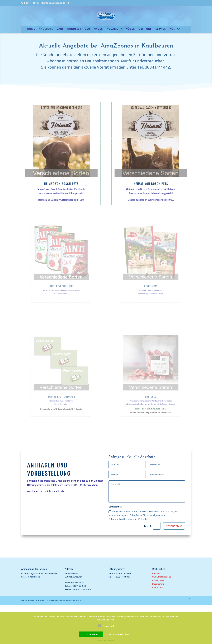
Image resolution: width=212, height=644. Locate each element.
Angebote (46, 29)
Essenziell (106, 626)
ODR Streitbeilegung (162, 577)
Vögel (130, 29)
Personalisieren (106, 641)
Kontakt (176, 29)
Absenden (172, 526)
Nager (98, 29)
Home (31, 29)
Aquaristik (114, 29)
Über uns (145, 29)
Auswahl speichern (119, 634)
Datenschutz (158, 584)
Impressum (157, 587)
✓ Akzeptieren (91, 634)
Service (161, 29)
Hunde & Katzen (79, 29)
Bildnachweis (158, 580)
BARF (60, 29)
